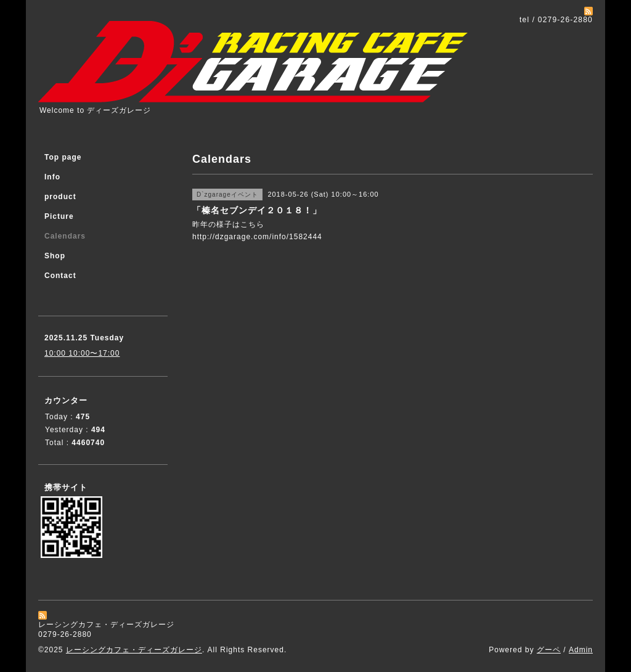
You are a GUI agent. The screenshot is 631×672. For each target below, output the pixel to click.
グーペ (549, 650)
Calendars (65, 236)
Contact (60, 276)
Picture (59, 216)
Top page (63, 157)
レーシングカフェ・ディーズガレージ (134, 650)
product (60, 197)
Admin (581, 650)
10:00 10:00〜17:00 (82, 353)
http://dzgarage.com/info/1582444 (257, 237)
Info (52, 177)
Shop (55, 256)
